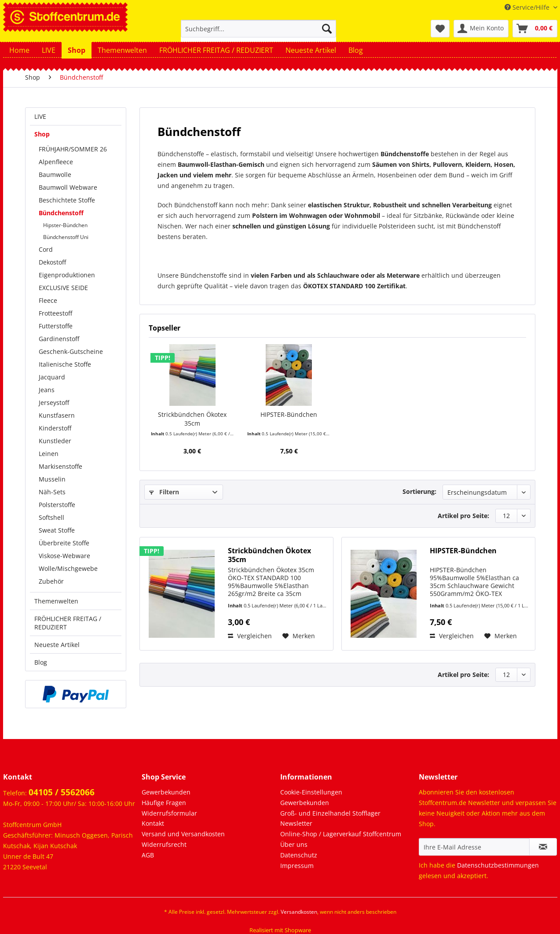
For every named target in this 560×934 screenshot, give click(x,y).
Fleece (48, 300)
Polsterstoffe (57, 505)
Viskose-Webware (64, 556)
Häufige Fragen (164, 803)
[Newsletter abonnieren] (543, 847)
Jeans (47, 390)
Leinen (49, 454)
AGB (148, 855)
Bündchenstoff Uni (66, 237)
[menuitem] (258, 33)
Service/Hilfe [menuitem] (528, 7)
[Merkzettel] (440, 29)
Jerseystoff (54, 403)
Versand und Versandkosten (183, 834)
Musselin (52, 479)
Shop (42, 134)
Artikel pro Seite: (463, 516)
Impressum (297, 866)
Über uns (294, 844)
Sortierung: (419, 491)
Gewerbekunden (166, 792)
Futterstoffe (56, 326)
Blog (41, 662)
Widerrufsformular (169, 813)
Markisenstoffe (60, 466)
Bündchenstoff (61, 213)
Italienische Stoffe (65, 364)
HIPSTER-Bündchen (289, 414)
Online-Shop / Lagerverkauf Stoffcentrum (341, 834)
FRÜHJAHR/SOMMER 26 (73, 149)
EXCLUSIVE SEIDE (63, 288)
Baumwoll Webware (68, 187)
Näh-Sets (52, 492)
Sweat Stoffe (57, 530)
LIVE (40, 116)
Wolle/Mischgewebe (68, 568)
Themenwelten (56, 601)
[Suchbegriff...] (258, 29)
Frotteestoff (55, 313)
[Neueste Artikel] (311, 50)
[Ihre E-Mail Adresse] (474, 847)
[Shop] (77, 50)
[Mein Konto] (481, 29)
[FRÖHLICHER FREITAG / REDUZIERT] (216, 50)
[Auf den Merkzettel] (299, 636)
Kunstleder (55, 441)
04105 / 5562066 (62, 792)
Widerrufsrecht (164, 844)
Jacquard (52, 377)
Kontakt (153, 823)
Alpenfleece (56, 162)
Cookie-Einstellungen (311, 792)
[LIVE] (49, 50)
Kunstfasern (57, 415)
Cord (46, 249)
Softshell (51, 517)
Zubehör (51, 581)
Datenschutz (299, 855)
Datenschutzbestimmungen (498, 865)
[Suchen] (327, 29)
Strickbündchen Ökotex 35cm (192, 419)
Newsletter (296, 823)
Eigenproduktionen (67, 275)
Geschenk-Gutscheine (71, 351)
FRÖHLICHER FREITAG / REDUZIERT (68, 623)
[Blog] (356, 50)
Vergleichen (250, 636)
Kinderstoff (55, 428)
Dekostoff (52, 262)
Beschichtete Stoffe (67, 200)
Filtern (164, 492)
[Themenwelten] (122, 50)
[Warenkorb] (535, 29)
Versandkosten (299, 912)
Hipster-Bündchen (65, 225)
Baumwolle (55, 175)
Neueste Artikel (57, 645)
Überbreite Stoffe (64, 543)
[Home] (19, 50)
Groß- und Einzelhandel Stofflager (330, 813)
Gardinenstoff (59, 339)
